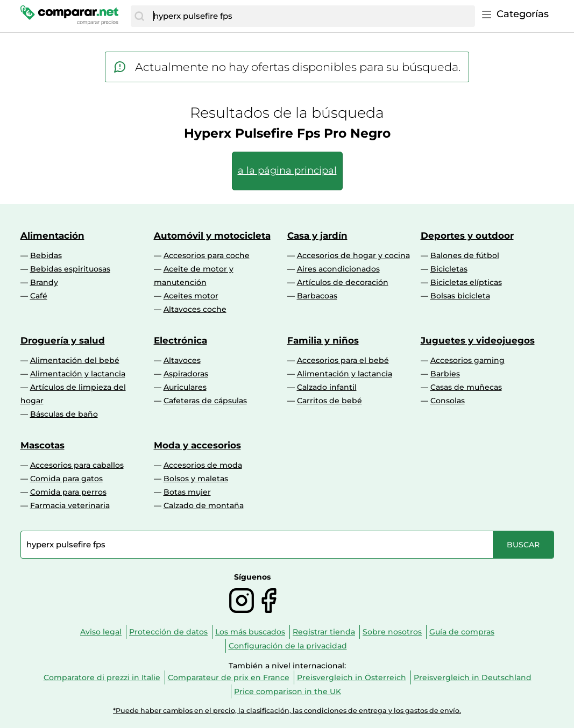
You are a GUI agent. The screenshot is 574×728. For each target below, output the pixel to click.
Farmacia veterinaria (70, 505)
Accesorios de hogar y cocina (353, 255)
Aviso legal (101, 632)
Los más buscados (250, 632)
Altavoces (182, 360)
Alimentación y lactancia (78, 374)
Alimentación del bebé (75, 360)
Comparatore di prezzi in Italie (102, 677)
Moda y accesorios (197, 445)
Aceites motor (191, 296)
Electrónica (180, 340)
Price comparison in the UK (288, 691)
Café (39, 296)
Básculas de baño (64, 414)
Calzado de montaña (204, 505)
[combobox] (311, 16)
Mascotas (42, 445)
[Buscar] (139, 16)
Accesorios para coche (207, 255)
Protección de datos (168, 632)
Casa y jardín (317, 235)
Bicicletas (449, 269)
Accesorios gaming (467, 360)
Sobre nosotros (392, 632)
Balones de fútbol (465, 255)
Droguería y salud (63, 340)
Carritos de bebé (329, 401)
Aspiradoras (186, 374)
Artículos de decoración (343, 282)
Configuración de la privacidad (288, 646)
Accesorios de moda (203, 465)
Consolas (448, 401)
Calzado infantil (327, 387)
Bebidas (46, 255)
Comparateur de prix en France (229, 677)
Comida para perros (68, 492)
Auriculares (185, 387)
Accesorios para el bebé (343, 360)
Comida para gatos (66, 479)
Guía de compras (462, 632)
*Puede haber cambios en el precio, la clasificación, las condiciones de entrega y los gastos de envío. (287, 711)
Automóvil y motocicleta (212, 235)
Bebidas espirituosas (70, 269)
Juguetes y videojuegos (478, 340)
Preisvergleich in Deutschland (473, 677)
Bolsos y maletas (196, 479)
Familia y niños (323, 340)
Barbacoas (317, 296)
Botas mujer (187, 492)
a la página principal (287, 170)
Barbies (445, 374)
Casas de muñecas (466, 387)
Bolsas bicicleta (460, 296)
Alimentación (52, 235)
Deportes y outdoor (467, 235)
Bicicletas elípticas (466, 282)
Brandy (44, 282)
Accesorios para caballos (77, 465)
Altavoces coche (195, 309)
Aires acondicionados (338, 269)
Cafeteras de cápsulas (205, 401)
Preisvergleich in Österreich (352, 677)
